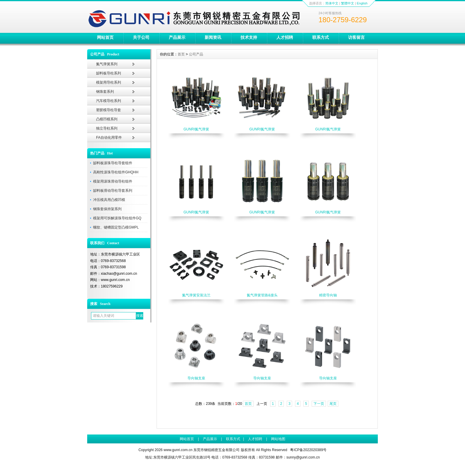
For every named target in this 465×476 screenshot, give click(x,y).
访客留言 (356, 37)
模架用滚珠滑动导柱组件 (113, 181)
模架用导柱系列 (109, 82)
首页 (181, 54)
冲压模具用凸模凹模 (109, 200)
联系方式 (321, 37)
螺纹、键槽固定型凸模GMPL (116, 227)
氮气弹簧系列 (107, 64)
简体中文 (332, 3)
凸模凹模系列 (107, 119)
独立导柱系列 (107, 128)
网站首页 (105, 37)
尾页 (333, 404)
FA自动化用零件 (109, 138)
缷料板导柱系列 (109, 73)
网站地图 (278, 439)
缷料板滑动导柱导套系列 (113, 191)
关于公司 (141, 37)
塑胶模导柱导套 (109, 110)
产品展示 (177, 37)
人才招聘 (285, 37)
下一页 (319, 404)
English (362, 3)
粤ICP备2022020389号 (308, 450)
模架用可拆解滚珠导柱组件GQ (117, 218)
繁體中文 (348, 3)
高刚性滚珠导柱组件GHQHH (116, 172)
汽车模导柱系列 (109, 101)
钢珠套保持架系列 (107, 209)
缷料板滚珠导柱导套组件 (113, 163)
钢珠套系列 (105, 92)
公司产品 (196, 54)
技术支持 (249, 37)
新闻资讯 (213, 37)
